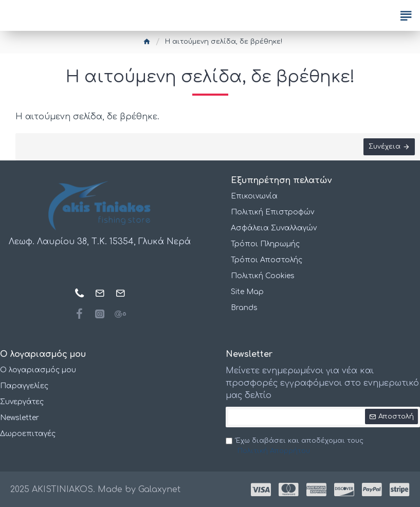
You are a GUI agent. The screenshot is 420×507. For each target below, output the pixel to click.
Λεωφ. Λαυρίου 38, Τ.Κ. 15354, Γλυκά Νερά (100, 242)
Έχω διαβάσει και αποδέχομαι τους (295, 447)
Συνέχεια (385, 147)
